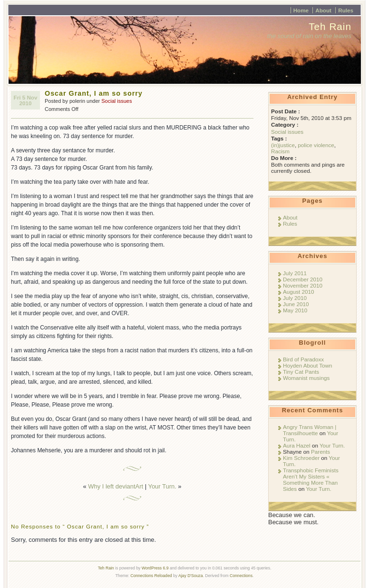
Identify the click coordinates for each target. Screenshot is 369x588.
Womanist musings (306, 378)
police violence (316, 145)
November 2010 (303, 285)
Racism (280, 151)
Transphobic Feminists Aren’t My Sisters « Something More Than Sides (311, 479)
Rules (346, 10)
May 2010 (295, 310)
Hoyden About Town (307, 365)
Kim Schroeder (301, 458)
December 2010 (303, 279)
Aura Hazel (297, 445)
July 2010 (295, 298)
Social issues (117, 101)
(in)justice (283, 145)
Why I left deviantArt (116, 486)
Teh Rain (330, 26)
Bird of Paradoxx (303, 359)
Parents (320, 452)
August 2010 (298, 292)
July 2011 (295, 273)
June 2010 (296, 304)
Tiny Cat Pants (301, 372)
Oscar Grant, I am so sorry (94, 93)
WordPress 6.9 (155, 568)
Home (301, 10)
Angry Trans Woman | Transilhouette (310, 430)
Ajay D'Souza (191, 576)
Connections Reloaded (151, 576)
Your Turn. (162, 486)
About (323, 10)
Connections (241, 576)
